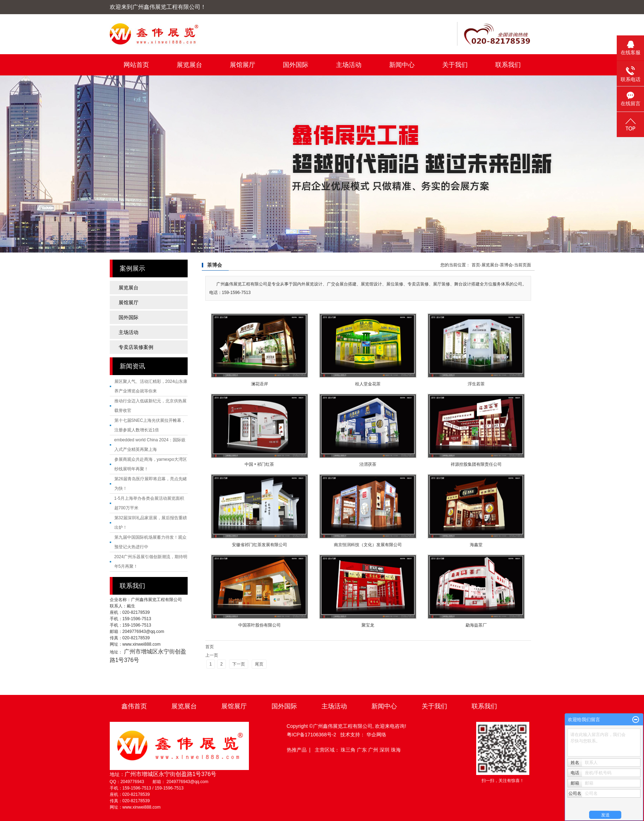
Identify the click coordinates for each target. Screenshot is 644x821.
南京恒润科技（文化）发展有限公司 (368, 545)
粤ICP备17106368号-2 (312, 735)
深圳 (385, 750)
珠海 (396, 750)
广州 (374, 750)
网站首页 (136, 65)
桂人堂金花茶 (368, 384)
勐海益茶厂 (476, 625)
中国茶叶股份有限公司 (260, 625)
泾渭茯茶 (368, 464)
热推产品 (297, 750)
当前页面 (523, 265)
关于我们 (455, 65)
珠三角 (349, 750)
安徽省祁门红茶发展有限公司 (260, 545)
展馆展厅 (243, 65)
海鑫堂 (476, 545)
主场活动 (349, 65)
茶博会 (506, 265)
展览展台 (189, 65)
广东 (363, 750)
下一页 (239, 664)
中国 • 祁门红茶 (259, 464)
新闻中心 (402, 65)
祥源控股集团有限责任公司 (476, 464)
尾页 (259, 664)
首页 (476, 265)
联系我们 (508, 65)
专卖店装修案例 (136, 347)
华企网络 (376, 735)
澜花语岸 (260, 384)
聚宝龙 (368, 625)
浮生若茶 (476, 384)
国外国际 (296, 65)
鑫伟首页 (134, 706)
